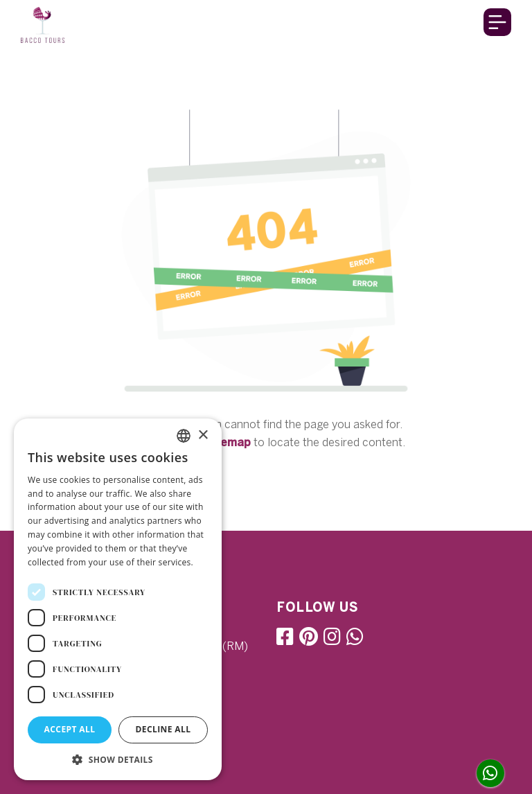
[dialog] (118, 599)
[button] (118, 759)
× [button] (203, 435)
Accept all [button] (70, 729)
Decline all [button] (163, 729)
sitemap (228, 442)
